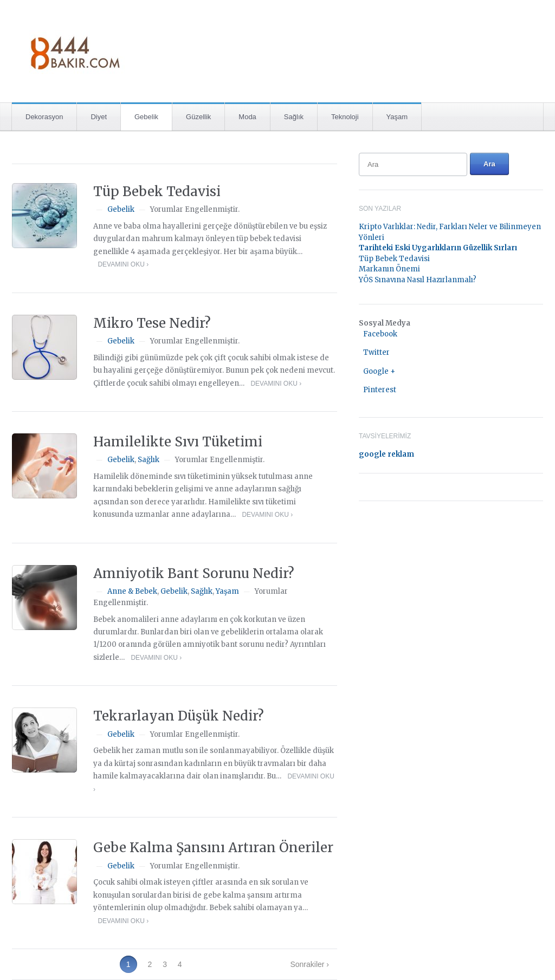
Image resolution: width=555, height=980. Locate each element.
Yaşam (397, 117)
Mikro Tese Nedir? (152, 323)
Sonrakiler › (309, 964)
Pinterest (380, 390)
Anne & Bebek (132, 591)
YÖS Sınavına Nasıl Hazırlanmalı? (418, 280)
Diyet (99, 117)
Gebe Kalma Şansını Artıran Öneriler (213, 848)
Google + (379, 371)
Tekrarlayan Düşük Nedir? (179, 716)
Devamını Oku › (123, 264)
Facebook (380, 334)
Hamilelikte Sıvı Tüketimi (178, 442)
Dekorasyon (44, 117)
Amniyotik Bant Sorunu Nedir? (194, 573)
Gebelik (146, 117)
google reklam (386, 454)
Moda (247, 117)
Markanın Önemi (389, 269)
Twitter (376, 352)
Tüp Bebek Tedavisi (157, 192)
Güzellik (198, 117)
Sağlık (294, 117)
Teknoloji (345, 117)
